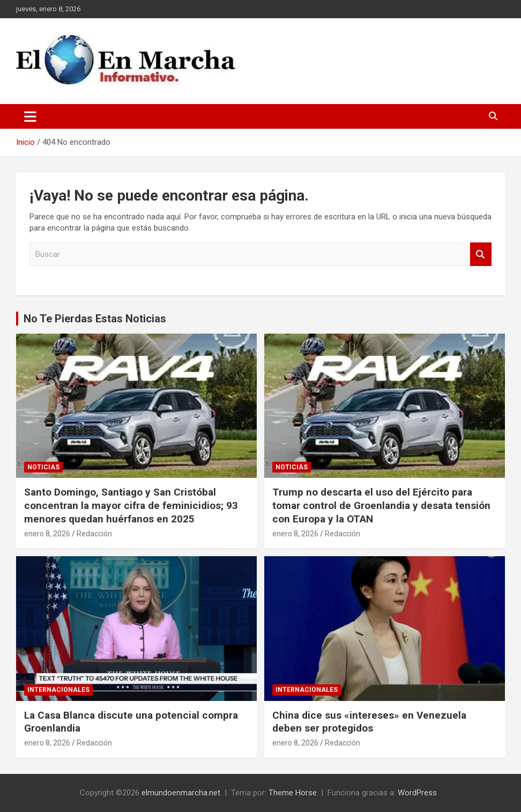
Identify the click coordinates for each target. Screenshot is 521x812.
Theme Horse (293, 793)
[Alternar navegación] (30, 116)
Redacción (94, 534)
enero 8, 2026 (47, 534)
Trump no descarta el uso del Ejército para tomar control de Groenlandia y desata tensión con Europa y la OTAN (381, 505)
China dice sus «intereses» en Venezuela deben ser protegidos (369, 722)
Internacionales (58, 690)
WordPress (417, 793)
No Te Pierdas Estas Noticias (95, 319)
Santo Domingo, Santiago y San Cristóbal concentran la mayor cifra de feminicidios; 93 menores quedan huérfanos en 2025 (131, 505)
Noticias (43, 467)
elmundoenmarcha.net (181, 793)
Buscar (481, 254)
